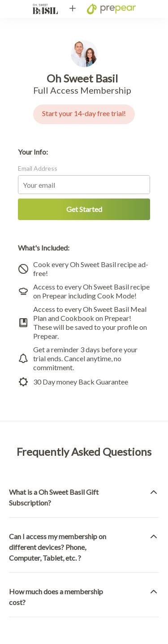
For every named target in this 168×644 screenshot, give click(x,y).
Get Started (84, 209)
